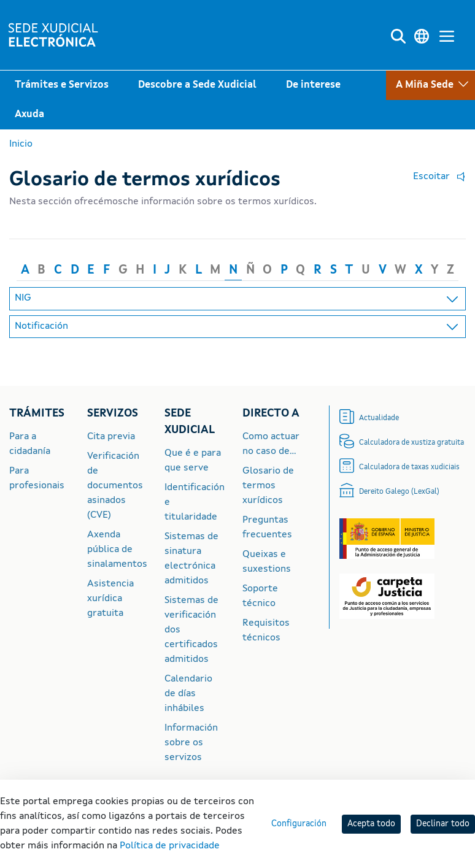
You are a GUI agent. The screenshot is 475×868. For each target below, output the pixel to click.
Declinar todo (443, 824)
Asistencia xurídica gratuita (110, 599)
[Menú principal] (447, 37)
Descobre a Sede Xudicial (197, 85)
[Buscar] (398, 37)
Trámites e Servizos (62, 85)
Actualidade (379, 418)
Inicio (21, 144)
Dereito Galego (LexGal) (399, 492)
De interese (313, 85)
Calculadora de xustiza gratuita (411, 443)
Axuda (29, 115)
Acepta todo (371, 824)
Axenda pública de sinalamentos (117, 550)
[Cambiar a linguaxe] (422, 37)
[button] (436, 177)
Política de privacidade (170, 846)
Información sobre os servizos (191, 743)
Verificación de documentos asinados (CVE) (115, 486)
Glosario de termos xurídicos (268, 486)
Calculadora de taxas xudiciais (409, 467)
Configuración (299, 824)
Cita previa (111, 437)
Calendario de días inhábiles (188, 694)
